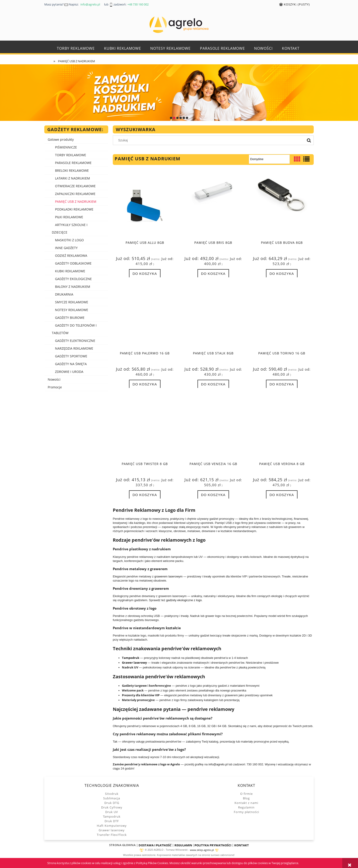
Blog (246, 798)
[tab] (171, 118)
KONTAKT (242, 845)
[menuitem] (76, 48)
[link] (179, 93)
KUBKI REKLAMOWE (70, 271)
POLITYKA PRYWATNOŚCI (213, 845)
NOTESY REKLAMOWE (72, 310)
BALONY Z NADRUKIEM (73, 287)
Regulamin (246, 807)
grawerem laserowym (168, 576)
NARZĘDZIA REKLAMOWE (74, 348)
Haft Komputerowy (112, 826)
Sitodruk (112, 794)
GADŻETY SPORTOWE (71, 356)
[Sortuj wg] (269, 159)
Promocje (55, 387)
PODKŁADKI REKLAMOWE (74, 209)
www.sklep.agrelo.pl (202, 850)
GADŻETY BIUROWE (70, 318)
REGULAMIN (183, 845)
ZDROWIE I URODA (69, 372)
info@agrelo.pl (218, 764)
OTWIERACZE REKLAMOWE (75, 186)
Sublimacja (112, 798)
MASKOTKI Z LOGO (69, 240)
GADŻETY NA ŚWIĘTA (71, 364)
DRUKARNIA (64, 294)
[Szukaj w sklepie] (210, 140)
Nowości (54, 379)
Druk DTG (112, 803)
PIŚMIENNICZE (66, 147)
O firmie (246, 794)
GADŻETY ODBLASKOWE (73, 263)
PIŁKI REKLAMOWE (69, 217)
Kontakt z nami (246, 803)
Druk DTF (112, 821)
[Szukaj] (309, 140)
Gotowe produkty (61, 139)
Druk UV (112, 812)
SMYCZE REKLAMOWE (72, 302)
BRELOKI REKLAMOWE (72, 170)
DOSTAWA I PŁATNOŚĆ (155, 845)
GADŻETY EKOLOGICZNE (73, 279)
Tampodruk (112, 816)
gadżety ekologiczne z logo (184, 600)
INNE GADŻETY (66, 248)
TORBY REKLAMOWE (71, 155)
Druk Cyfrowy (112, 807)
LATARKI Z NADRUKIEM (72, 178)
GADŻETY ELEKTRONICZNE (75, 341)
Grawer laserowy (112, 830)
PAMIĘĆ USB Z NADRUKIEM (76, 201)
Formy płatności (246, 812)
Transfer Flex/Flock (112, 835)
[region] (179, 93)
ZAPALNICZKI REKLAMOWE (75, 194)
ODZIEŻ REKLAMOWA (71, 256)
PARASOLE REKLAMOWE (73, 163)
